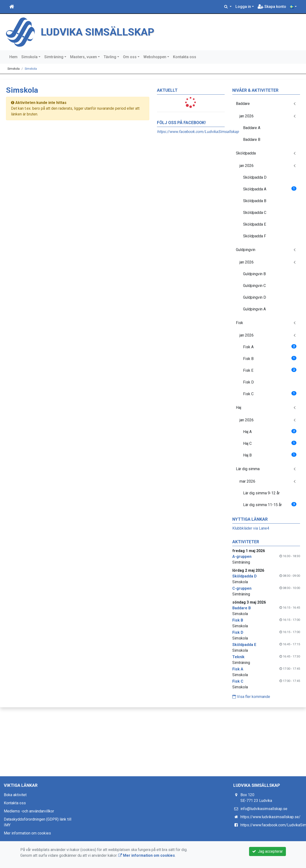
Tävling (110, 57)
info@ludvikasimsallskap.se (264, 809)
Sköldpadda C (255, 213)
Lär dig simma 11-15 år (270, 505)
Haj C (270, 443)
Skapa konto (272, 7)
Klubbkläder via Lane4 (251, 528)
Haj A (270, 431)
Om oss (130, 57)
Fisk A (270, 347)
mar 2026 (247, 481)
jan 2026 (247, 116)
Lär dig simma (248, 469)
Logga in (243, 7)
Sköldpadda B (255, 201)
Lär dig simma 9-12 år (261, 493)
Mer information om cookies (27, 833)
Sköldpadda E (255, 224)
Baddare (243, 104)
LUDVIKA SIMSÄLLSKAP (108, 31)
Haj (239, 408)
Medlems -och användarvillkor (29, 811)
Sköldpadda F (255, 236)
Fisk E (270, 370)
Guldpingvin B (254, 274)
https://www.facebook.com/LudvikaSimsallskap (198, 132)
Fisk (239, 323)
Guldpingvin (246, 250)
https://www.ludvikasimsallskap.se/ (270, 817)
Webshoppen (155, 57)
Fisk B (270, 358)
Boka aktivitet (15, 795)
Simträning (54, 57)
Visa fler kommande (251, 697)
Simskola (29, 57)
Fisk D (248, 382)
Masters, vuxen (83, 57)
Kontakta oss (185, 57)
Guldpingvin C (254, 286)
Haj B (270, 455)
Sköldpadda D (255, 177)
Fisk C (270, 394)
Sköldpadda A (270, 189)
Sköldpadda (246, 153)
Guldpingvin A (254, 309)
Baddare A (252, 128)
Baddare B (252, 140)
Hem (13, 57)
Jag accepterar (267, 851)
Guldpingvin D (255, 297)
